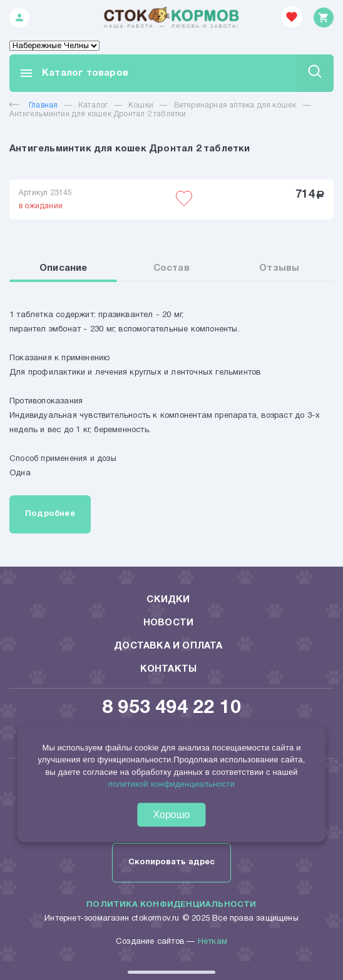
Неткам (212, 942)
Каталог (93, 105)
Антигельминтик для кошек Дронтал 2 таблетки (98, 114)
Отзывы (279, 268)
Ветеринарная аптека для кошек (235, 105)
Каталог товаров (74, 73)
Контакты (169, 669)
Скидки (168, 600)
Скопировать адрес (171, 862)
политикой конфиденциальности (171, 784)
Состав (171, 268)
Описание (64, 268)
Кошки (141, 105)
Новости (168, 623)
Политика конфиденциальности (171, 905)
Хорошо (172, 814)
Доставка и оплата (168, 646)
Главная (33, 105)
